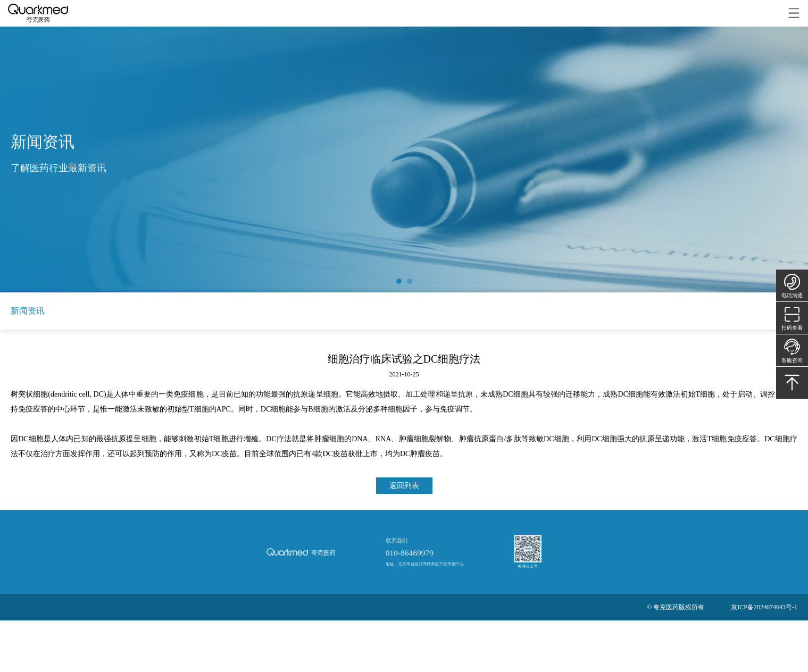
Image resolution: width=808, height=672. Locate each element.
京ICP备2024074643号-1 (764, 607)
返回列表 (404, 486)
